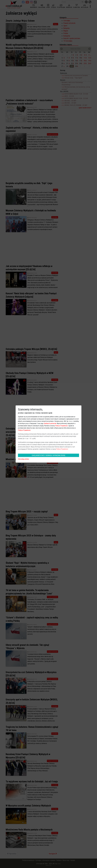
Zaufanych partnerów (50, 423)
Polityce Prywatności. (62, 449)
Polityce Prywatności (61, 426)
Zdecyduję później (23, 459)
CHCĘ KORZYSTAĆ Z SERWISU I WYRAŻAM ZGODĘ (48, 455)
